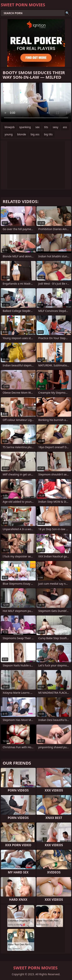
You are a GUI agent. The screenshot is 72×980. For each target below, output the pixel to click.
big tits (48, 134)
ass (65, 127)
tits (46, 127)
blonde (22, 134)
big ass (35, 134)
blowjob (10, 127)
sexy (55, 127)
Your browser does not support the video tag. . (36, 102)
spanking (25, 127)
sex (37, 127)
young (9, 134)
